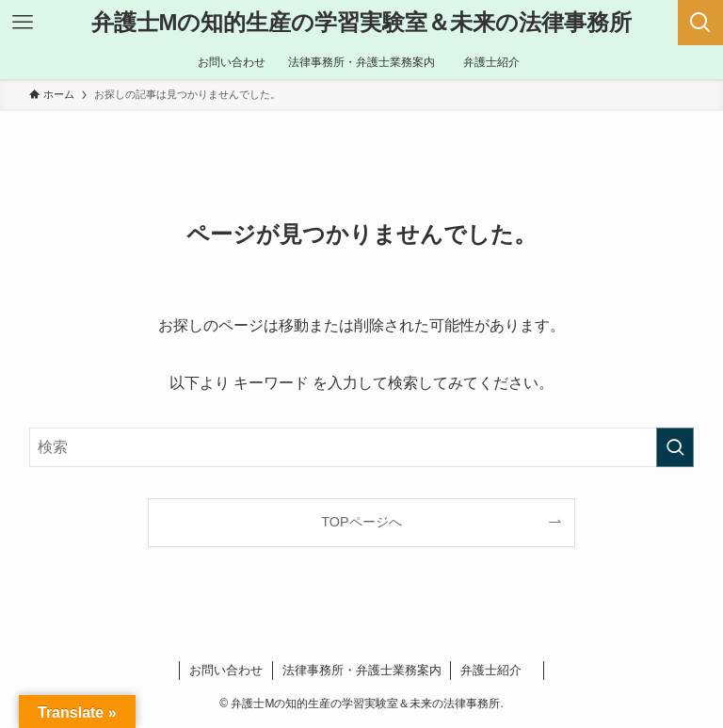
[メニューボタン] (23, 23)
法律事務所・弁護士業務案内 (362, 670)
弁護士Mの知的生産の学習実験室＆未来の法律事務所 (362, 23)
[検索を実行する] (675, 447)
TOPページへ (361, 522)
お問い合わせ (226, 670)
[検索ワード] (362, 447)
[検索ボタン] (700, 23)
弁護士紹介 (497, 670)
